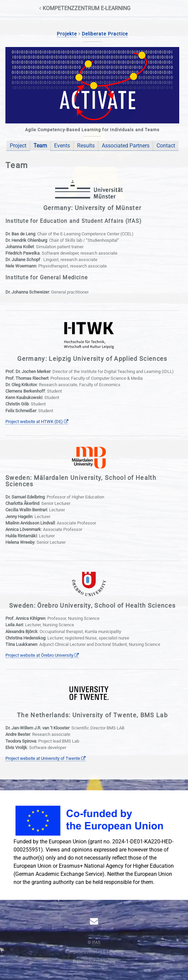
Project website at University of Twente (45, 758)
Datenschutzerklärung (94, 961)
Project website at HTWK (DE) (37, 422)
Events (62, 146)
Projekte (67, 34)
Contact (166, 146)
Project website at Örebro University (42, 655)
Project (18, 146)
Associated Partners (126, 146)
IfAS (96, 942)
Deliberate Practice (105, 34)
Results (86, 146)
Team (40, 146)
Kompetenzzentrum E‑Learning (85, 8)
